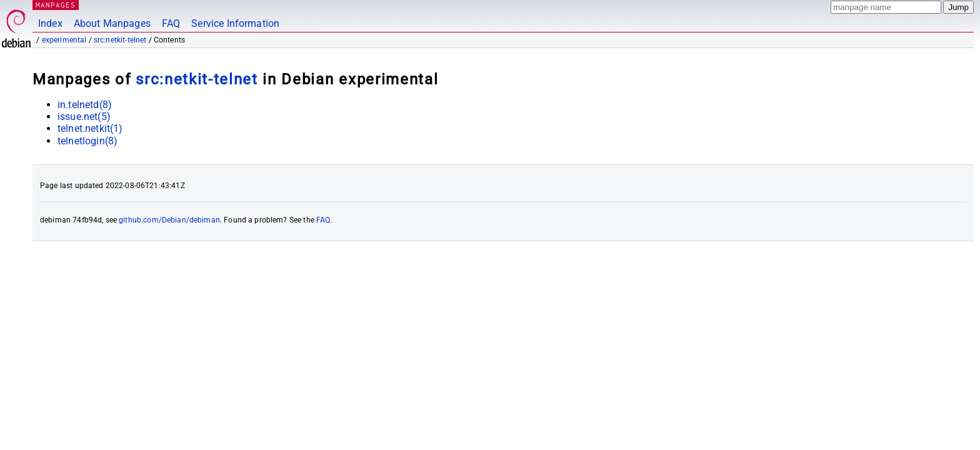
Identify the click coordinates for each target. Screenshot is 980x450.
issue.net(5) (84, 117)
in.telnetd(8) (85, 105)
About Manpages (112, 23)
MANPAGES (56, 5)
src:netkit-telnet (120, 40)
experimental (64, 40)
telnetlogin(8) (87, 141)
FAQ (171, 23)
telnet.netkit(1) (90, 128)
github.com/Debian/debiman (169, 220)
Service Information (235, 23)
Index (50, 23)
